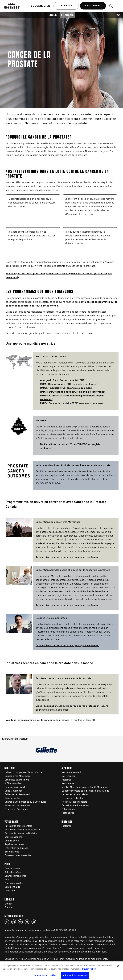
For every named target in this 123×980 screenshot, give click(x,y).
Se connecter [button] (40, 6)
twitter (27, 922)
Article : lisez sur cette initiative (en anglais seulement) (68, 557)
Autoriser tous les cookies (75, 975)
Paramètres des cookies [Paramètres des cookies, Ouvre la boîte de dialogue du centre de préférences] (45, 975)
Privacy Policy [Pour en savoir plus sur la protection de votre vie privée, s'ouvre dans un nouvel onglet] (89, 969)
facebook (7, 922)
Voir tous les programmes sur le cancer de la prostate (37, 720)
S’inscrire (66, 6)
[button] (119, 6)
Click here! (14, 922)
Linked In (34, 922)
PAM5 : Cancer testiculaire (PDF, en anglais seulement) (72, 403)
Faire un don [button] (93, 7)
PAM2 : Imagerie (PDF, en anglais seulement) (66, 388)
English (54, 15)
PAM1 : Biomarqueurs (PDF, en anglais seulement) (69, 384)
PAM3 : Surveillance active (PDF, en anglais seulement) (72, 392)
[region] (61, 971)
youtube (20, 922)
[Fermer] (118, 966)
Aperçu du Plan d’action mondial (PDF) (63, 380)
